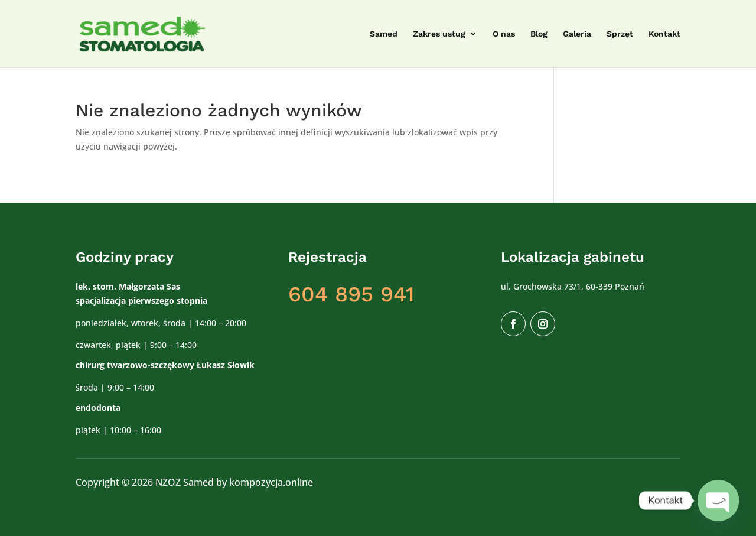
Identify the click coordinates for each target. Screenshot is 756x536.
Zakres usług (439, 34)
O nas (504, 34)
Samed (384, 34)
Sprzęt (620, 34)
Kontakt (664, 34)
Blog (539, 34)
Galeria (577, 34)
